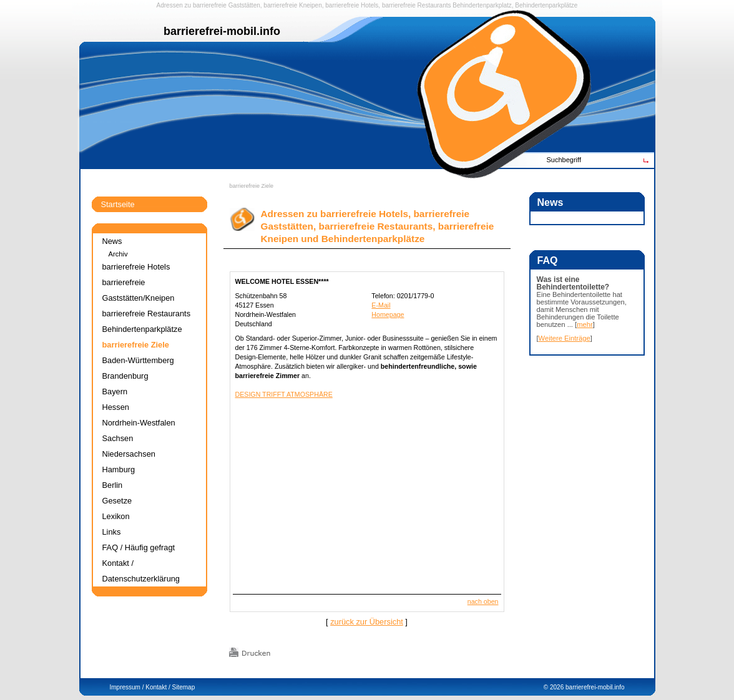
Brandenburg (125, 376)
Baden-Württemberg (138, 360)
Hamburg (119, 469)
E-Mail (381, 305)
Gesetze (117, 501)
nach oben (483, 601)
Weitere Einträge (565, 338)
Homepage (388, 314)
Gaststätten (244, 5)
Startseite (118, 204)
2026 (557, 687)
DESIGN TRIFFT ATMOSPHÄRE (284, 394)
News (112, 241)
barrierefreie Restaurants (417, 5)
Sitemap (184, 687)
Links (112, 532)
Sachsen (118, 438)
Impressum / (127, 687)
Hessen (116, 407)
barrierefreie (210, 5)
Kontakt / (158, 687)
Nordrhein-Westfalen (139, 423)
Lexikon (116, 516)
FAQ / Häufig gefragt (139, 547)
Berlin (113, 485)
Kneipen (311, 5)
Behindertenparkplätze (142, 329)
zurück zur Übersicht (367, 622)
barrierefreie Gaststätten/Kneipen (139, 290)
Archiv (118, 254)
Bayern (115, 391)
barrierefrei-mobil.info (595, 687)
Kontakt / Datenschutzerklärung (141, 571)
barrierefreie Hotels (352, 5)
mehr (585, 324)
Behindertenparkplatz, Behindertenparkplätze (515, 5)
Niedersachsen (129, 454)
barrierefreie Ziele (252, 186)
